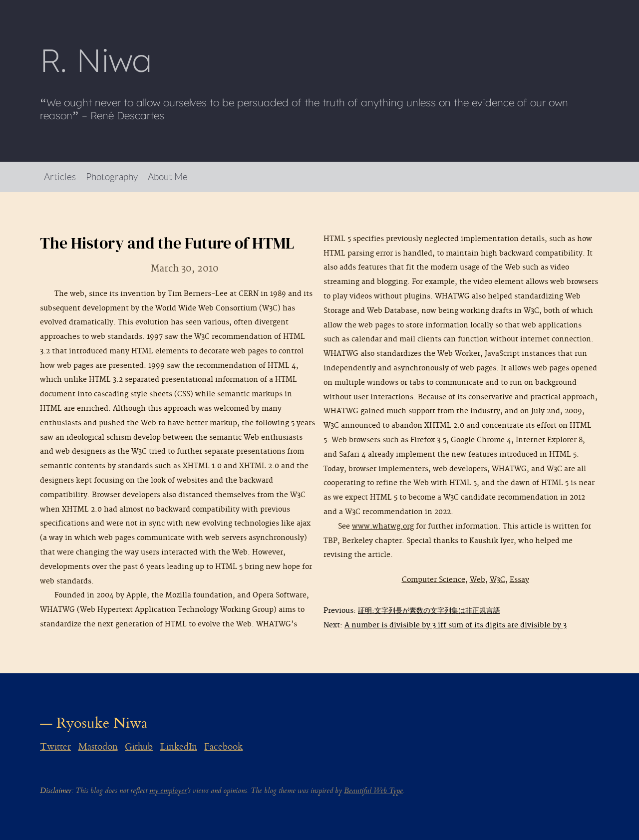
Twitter (55, 747)
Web (478, 580)
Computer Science (434, 580)
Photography (112, 176)
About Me (168, 176)
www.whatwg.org (383, 526)
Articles (60, 176)
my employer (168, 791)
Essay (519, 580)
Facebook (223, 747)
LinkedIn (179, 747)
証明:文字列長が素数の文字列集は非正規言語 (429, 611)
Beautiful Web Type (373, 791)
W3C (497, 580)
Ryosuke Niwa (102, 723)
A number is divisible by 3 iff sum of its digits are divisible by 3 (456, 625)
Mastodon (98, 747)
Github (139, 747)
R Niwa (96, 60)
